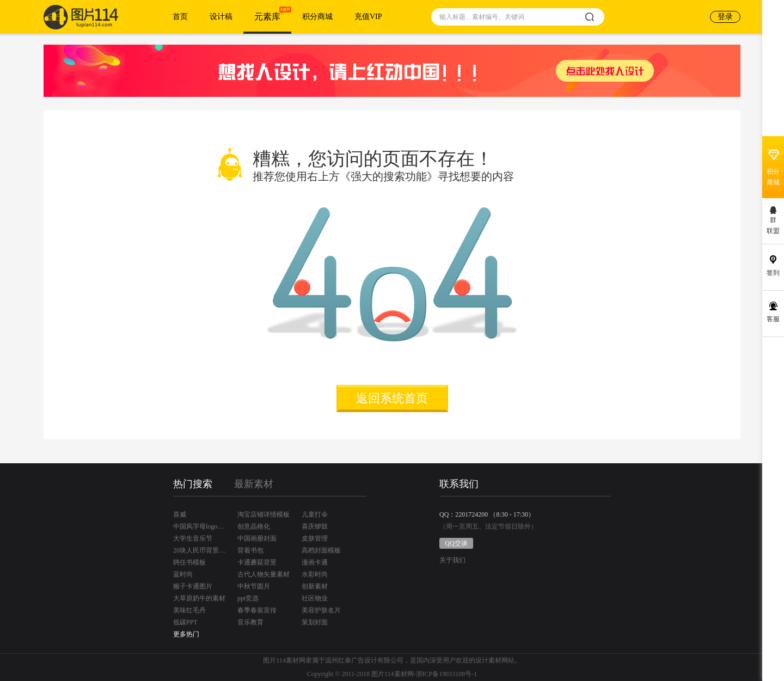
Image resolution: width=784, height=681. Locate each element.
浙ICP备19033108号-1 (447, 674)
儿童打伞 (315, 514)
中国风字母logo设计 (199, 526)
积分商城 (317, 17)
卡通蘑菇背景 (257, 562)
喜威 (180, 514)
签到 (773, 273)
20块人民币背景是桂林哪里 (199, 550)
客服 (773, 319)
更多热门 (186, 634)
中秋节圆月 (254, 586)
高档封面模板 (321, 550)
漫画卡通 (315, 562)
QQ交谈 (456, 543)
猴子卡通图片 (193, 586)
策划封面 (315, 622)
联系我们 (459, 484)
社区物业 (315, 598)
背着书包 (250, 550)
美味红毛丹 (189, 610)
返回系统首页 (392, 398)
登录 (725, 17)
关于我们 (452, 560)
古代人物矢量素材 (264, 574)
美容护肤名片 (321, 610)
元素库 (267, 17)
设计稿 (221, 17)
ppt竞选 (248, 598)
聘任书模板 (189, 562)
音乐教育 (250, 622)
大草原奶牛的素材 (199, 598)
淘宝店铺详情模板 (264, 514)
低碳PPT (185, 622)
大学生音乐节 (193, 538)
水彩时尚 (315, 574)
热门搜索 (193, 484)
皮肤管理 (315, 538)
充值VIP (368, 17)
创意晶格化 (254, 526)
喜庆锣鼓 (315, 526)
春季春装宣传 (257, 610)
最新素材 (254, 484)
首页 (180, 17)
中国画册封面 (257, 538)
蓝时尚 (183, 574)
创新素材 (315, 586)
